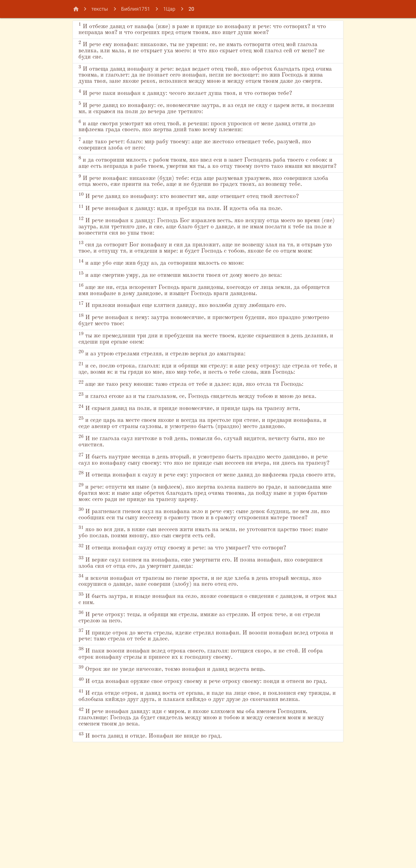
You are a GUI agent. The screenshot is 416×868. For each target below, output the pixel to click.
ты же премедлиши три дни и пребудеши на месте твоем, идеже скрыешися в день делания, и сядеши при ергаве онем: (203, 383)
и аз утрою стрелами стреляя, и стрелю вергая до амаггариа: (177, 398)
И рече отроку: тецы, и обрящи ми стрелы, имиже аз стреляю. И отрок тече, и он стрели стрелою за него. (205, 718)
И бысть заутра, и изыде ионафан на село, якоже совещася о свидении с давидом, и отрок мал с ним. (196, 699)
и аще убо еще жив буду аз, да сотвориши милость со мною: (176, 305)
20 (191, 9)
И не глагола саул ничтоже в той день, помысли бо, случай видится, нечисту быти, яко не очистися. (203, 519)
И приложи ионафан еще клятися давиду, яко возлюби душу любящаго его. (201, 349)
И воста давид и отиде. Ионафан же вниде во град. (162, 851)
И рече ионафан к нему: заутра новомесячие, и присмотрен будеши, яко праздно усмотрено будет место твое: (196, 364)
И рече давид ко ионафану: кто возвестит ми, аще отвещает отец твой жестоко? (193, 228)
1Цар (169, 9)
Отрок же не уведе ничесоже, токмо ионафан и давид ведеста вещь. (188, 770)
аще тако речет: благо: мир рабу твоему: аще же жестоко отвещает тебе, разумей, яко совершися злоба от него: (195, 160)
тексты (100, 9)
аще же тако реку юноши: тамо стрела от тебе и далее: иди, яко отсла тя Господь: (196, 439)
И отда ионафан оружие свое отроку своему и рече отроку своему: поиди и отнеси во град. (200, 786)
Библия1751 (136, 9)
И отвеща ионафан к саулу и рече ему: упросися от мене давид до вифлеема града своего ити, (201, 563)
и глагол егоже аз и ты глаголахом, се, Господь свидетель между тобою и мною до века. (206, 457)
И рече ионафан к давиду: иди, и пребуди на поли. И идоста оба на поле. (197, 243)
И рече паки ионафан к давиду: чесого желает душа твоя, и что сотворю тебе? (204, 107)
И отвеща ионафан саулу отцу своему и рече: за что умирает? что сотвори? (201, 646)
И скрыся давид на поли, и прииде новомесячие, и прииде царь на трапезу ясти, (199, 476)
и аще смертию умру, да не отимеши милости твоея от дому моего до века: (199, 318)
